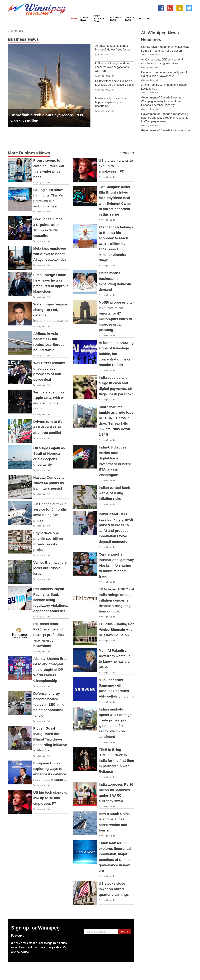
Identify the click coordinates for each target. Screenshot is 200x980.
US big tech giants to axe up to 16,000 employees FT (50, 798)
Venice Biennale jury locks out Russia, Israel (50, 568)
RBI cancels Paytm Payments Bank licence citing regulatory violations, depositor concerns (51, 600)
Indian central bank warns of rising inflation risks (114, 493)
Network (144, 19)
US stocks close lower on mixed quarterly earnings (114, 889)
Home (74, 19)
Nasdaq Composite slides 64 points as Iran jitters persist (49, 483)
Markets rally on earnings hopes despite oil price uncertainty (111, 102)
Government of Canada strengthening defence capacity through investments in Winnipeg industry (165, 118)
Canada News (85, 19)
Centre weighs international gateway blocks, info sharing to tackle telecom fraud (116, 565)
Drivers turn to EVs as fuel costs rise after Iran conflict (49, 427)
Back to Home (16, 31)
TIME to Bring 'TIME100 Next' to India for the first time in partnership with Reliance (116, 761)
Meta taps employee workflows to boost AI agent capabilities (50, 254)
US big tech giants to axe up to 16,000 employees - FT (116, 166)
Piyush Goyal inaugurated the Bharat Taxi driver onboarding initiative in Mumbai (50, 739)
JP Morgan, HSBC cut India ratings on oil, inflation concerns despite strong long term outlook (116, 600)
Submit (125, 932)
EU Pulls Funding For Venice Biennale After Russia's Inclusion (116, 630)
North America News (99, 19)
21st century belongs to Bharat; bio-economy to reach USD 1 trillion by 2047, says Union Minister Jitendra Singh (116, 244)
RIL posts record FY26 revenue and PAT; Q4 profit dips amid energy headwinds (49, 635)
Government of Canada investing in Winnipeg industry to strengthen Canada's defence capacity (163, 101)
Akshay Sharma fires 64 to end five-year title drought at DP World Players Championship (50, 670)
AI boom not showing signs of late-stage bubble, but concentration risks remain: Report (116, 354)
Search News (130, 19)
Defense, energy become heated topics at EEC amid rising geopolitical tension (49, 705)
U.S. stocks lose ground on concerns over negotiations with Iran (112, 67)
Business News (116, 19)
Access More (126, 153)
